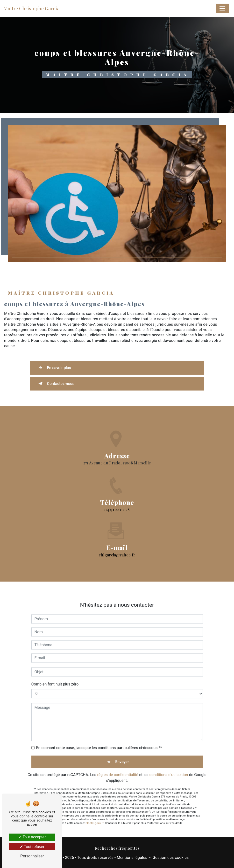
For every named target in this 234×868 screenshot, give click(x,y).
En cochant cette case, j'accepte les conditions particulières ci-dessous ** (99, 739)
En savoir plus (54, 368)
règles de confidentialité (118, 766)
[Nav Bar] (222, 8)
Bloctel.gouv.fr (94, 814)
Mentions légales (132, 858)
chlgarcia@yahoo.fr (117, 546)
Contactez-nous (55, 384)
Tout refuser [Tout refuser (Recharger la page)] (32, 847)
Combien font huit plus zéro (55, 675)
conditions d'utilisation (169, 766)
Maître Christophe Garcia (32, 8)
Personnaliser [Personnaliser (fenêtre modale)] (32, 856)
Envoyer (122, 753)
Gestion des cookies (171, 858)
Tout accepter (32, 837)
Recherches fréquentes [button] (117, 848)
